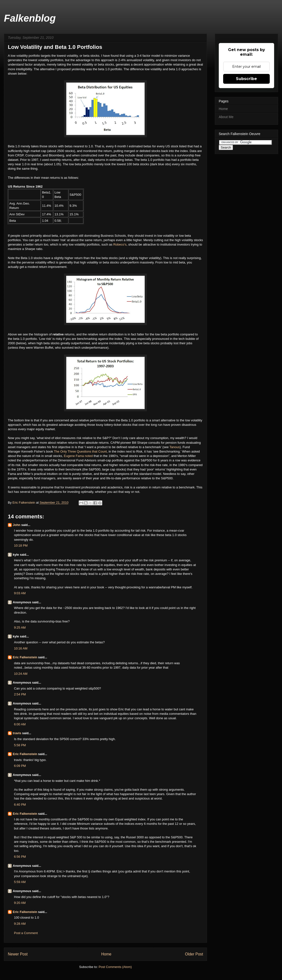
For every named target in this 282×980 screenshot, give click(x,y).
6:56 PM (20, 857)
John (17, 525)
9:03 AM (20, 593)
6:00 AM (20, 724)
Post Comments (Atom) (115, 967)
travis (17, 733)
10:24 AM (21, 674)
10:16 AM (21, 648)
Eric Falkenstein (25, 657)
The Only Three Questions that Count (80, 451)
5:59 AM (20, 882)
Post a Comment (26, 933)
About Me (226, 117)
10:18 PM (21, 545)
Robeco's (120, 244)
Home (106, 954)
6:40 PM (20, 805)
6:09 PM (20, 766)
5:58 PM (20, 745)
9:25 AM (20, 628)
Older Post (194, 954)
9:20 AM (20, 903)
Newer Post (18, 954)
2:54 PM (20, 694)
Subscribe (246, 79)
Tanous (175, 447)
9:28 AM (20, 924)
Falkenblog (30, 18)
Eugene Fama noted (78, 456)
